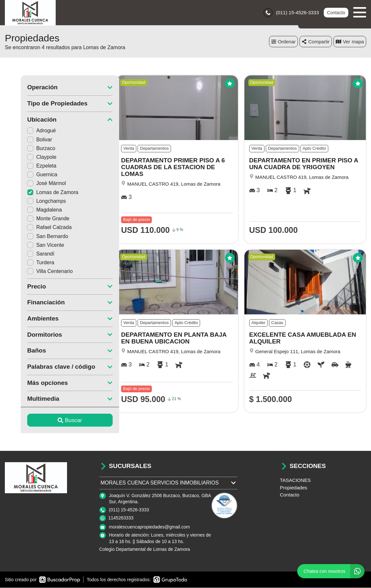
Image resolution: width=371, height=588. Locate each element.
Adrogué (26, 131)
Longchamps (31, 201)
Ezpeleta (26, 166)
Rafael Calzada (34, 228)
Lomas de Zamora (37, 193)
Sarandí (25, 254)
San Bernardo (32, 237)
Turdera (25, 263)
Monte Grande (32, 219)
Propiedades (294, 488)
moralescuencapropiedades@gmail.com (150, 528)
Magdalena (29, 210)
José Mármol (31, 184)
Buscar (54, 421)
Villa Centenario (34, 272)
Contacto (336, 13)
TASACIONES (296, 481)
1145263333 (121, 518)
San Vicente (30, 245)
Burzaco (25, 149)
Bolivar (24, 140)
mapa (350, 42)
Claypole (26, 157)
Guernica (26, 175)
